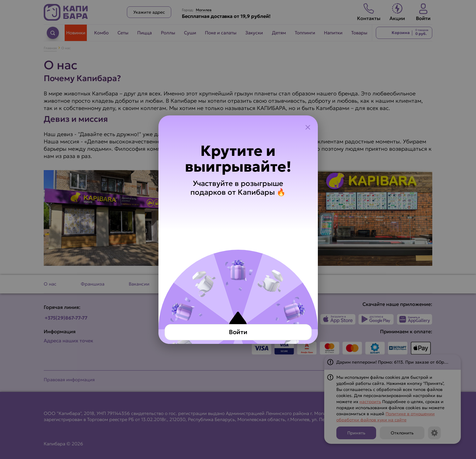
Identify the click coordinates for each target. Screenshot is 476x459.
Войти (238, 332)
